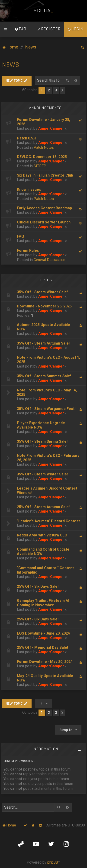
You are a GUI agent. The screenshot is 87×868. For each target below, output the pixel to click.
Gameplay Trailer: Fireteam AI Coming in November (43, 603)
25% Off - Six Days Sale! (38, 586)
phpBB (53, 862)
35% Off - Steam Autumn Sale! (43, 343)
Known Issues (29, 189)
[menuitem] (20, 29)
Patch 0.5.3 (27, 138)
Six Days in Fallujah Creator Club (45, 175)
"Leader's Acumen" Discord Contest (48, 521)
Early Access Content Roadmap (44, 208)
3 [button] (56, 90)
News (11, 65)
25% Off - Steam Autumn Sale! (43, 507)
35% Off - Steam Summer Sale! (44, 376)
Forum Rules (28, 250)
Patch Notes (44, 147)
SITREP (40, 166)
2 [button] (49, 90)
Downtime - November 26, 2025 (44, 306)
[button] (62, 90)
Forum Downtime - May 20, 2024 (45, 662)
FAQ (21, 236)
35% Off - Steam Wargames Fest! (46, 409)
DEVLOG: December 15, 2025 (42, 157)
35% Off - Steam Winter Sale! (42, 292)
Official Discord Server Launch (44, 222)
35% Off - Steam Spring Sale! (42, 441)
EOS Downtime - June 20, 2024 (43, 633)
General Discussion (49, 260)
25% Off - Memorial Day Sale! (42, 647)
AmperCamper (51, 128)
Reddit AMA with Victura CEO (42, 535)
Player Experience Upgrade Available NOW (41, 425)
